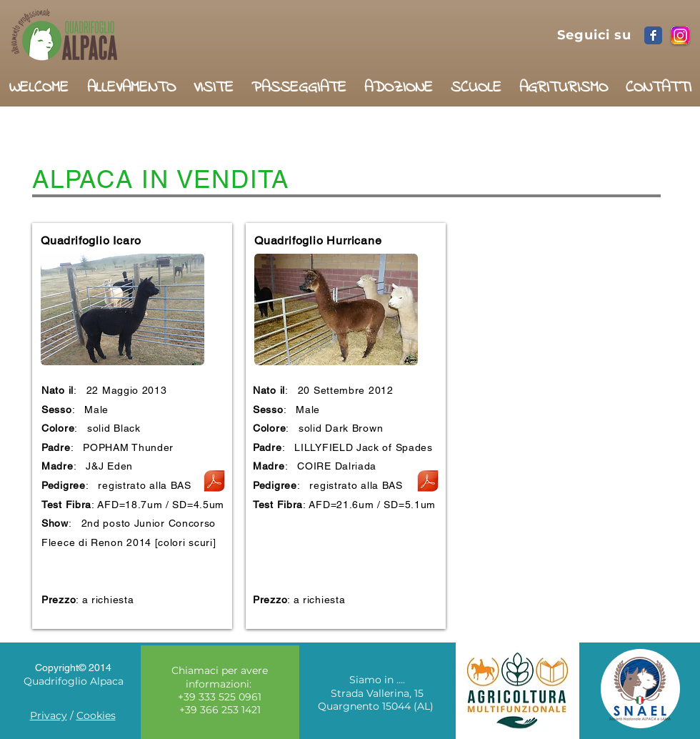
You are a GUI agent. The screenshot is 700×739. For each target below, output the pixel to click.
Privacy (49, 715)
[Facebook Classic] (653, 35)
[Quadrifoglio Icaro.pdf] (214, 482)
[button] (131, 81)
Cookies (96, 715)
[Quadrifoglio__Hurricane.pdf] (428, 482)
